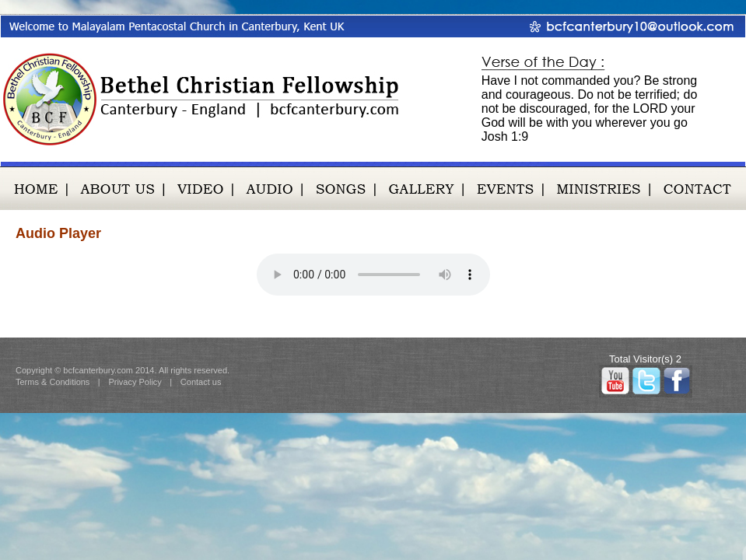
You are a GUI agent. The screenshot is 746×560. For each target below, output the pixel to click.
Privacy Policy (135, 382)
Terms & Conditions (53, 382)
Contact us (201, 382)
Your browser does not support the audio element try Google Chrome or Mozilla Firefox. (373, 275)
